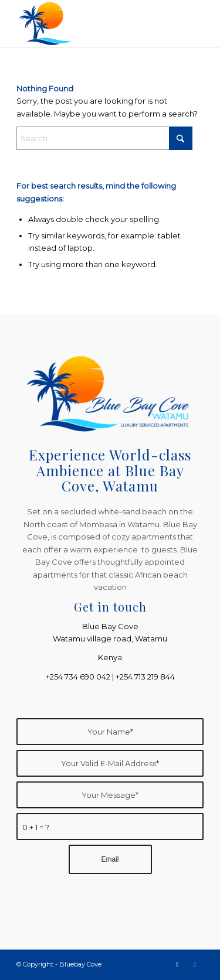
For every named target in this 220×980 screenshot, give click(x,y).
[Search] (104, 138)
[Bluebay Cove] (91, 23)
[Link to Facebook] (177, 964)
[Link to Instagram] (195, 964)
